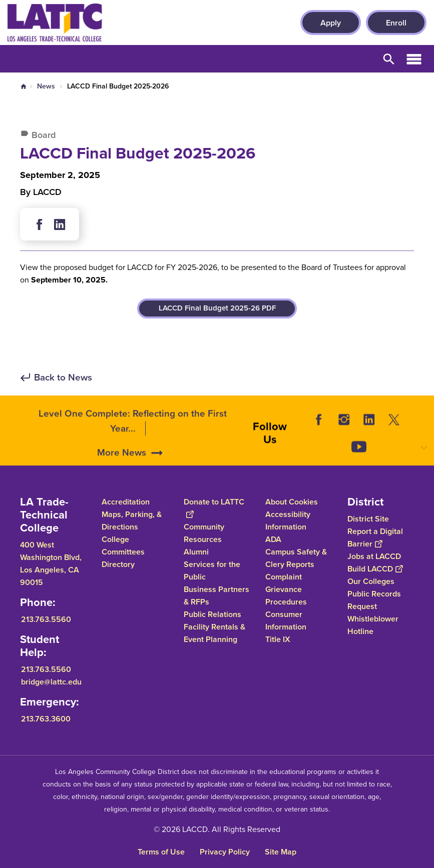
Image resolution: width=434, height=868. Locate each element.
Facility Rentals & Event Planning (214, 633)
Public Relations (212, 614)
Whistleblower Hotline (373, 625)
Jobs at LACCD (374, 556)
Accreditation (126, 502)
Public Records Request (374, 600)
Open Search (389, 59)
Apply (331, 23)
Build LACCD (375, 569)
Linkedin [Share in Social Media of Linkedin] (60, 224)
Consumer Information (286, 620)
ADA (273, 539)
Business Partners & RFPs (216, 595)
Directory (118, 564)
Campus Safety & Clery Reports (296, 558)
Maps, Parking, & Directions (132, 520)
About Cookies (292, 502)
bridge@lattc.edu (51, 682)
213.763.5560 (46, 619)
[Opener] (424, 455)
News (46, 86)
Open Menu (414, 59)
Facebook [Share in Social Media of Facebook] (40, 224)
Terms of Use (161, 852)
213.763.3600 (46, 719)
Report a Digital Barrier (375, 537)
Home (24, 86)
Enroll (396, 23)
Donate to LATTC (214, 508)
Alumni (196, 552)
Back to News (63, 378)
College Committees (123, 545)
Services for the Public (212, 570)
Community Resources (204, 533)
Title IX (278, 639)
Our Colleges (371, 581)
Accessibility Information (288, 520)
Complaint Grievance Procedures (286, 589)
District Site (368, 519)
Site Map (281, 852)
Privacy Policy (225, 852)
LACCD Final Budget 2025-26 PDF (217, 308)
